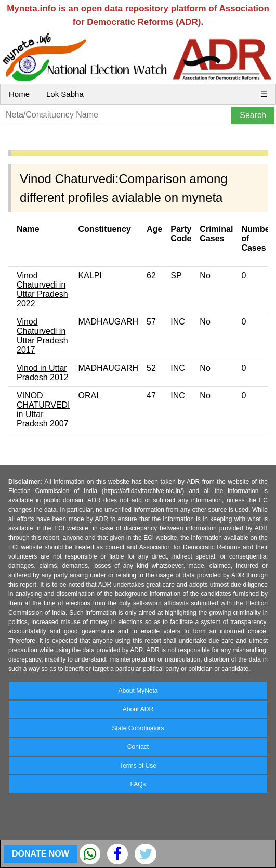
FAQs (138, 784)
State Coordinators (138, 728)
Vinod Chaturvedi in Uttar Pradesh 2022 (42, 289)
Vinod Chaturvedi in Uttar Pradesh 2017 (42, 336)
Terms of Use (138, 766)
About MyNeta (138, 691)
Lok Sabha (65, 94)
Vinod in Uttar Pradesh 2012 (43, 373)
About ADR (138, 709)
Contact (138, 747)
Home (19, 94)
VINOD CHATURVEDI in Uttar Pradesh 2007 (43, 410)
